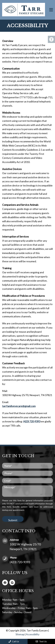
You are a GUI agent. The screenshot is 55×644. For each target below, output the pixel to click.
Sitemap (20, 634)
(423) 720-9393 (32, 421)
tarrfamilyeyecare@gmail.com (19, 406)
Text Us (41, 641)
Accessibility (33, 634)
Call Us (14, 641)
